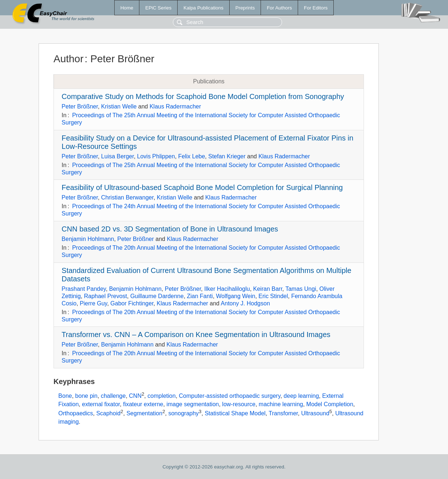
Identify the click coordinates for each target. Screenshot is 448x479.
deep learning (301, 396)
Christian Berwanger (127, 197)
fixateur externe (143, 404)
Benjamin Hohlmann (88, 239)
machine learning (281, 404)
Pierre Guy (93, 303)
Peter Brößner (80, 106)
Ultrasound (315, 413)
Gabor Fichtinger (132, 303)
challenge (113, 396)
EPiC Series (158, 8)
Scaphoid (108, 413)
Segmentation (144, 413)
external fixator (101, 404)
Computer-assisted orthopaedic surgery (230, 396)
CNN (135, 396)
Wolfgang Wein (236, 296)
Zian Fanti (200, 296)
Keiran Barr (268, 289)
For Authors (279, 8)
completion (161, 396)
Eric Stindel (273, 296)
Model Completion (330, 404)
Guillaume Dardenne (157, 296)
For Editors (316, 8)
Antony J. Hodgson (245, 303)
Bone (65, 396)
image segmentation (193, 404)
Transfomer (283, 413)
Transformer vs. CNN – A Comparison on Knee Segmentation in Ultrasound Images (196, 334)
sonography (183, 413)
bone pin (86, 396)
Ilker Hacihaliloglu (227, 289)
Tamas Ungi (301, 289)
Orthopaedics (76, 413)
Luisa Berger (118, 156)
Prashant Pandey (84, 289)
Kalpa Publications (203, 8)
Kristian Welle (119, 106)
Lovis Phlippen (156, 156)
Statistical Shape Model (235, 413)
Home (127, 8)
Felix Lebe (192, 156)
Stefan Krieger (227, 156)
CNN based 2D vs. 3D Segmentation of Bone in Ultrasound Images (170, 229)
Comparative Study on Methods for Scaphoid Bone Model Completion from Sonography (203, 96)
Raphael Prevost (106, 296)
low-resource (239, 404)
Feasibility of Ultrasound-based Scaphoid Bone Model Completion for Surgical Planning (202, 187)
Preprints (245, 8)
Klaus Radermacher (175, 106)
